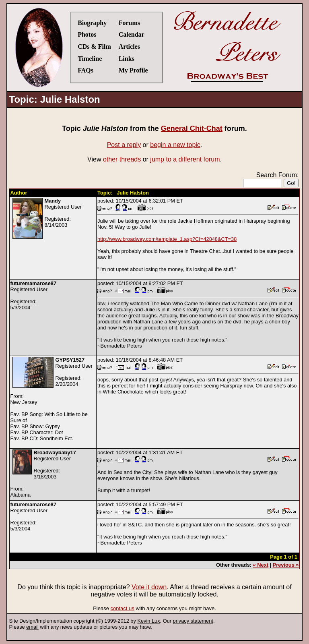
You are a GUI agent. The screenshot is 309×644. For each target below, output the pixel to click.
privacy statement (193, 621)
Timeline (90, 59)
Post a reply (124, 145)
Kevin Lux (148, 621)
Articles (129, 47)
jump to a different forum (185, 159)
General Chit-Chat (192, 128)
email (32, 627)
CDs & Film (94, 47)
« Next (261, 565)
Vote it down (149, 587)
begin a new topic (175, 145)
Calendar (132, 34)
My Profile (133, 70)
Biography (92, 23)
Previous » (286, 565)
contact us (123, 608)
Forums (129, 23)
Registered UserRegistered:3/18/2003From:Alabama (43, 474)
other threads (122, 159)
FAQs (85, 70)
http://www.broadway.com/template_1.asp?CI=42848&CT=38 (167, 239)
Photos (87, 34)
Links (127, 59)
